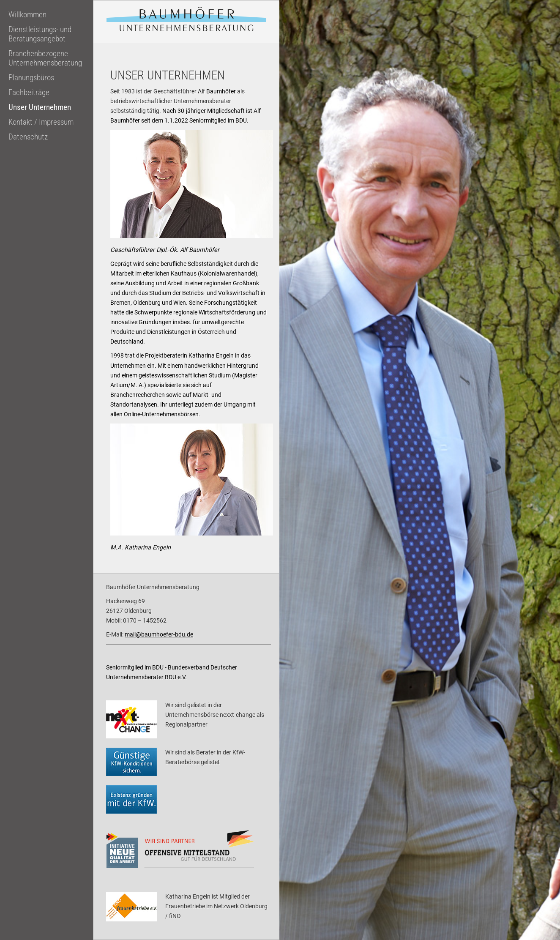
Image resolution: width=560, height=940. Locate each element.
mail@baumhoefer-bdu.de (159, 635)
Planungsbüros (31, 78)
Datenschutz (28, 137)
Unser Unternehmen (40, 107)
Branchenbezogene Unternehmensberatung (45, 58)
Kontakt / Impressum (41, 122)
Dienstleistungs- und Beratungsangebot (40, 34)
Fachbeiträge (29, 93)
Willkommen (27, 15)
